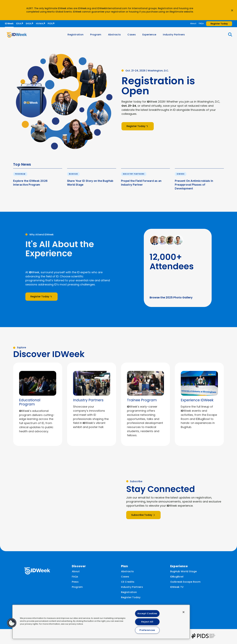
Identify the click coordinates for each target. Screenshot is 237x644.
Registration (77, 36)
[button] (228, 36)
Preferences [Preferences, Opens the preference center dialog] (147, 630)
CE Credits (128, 583)
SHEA (28, 24)
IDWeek (9, 24)
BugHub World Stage (184, 573)
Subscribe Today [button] (143, 517)
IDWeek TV (177, 588)
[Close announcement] (232, 10)
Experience (151, 36)
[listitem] (38, 406)
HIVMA (39, 24)
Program (97, 36)
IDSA (19, 24)
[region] (101, 622)
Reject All (147, 622)
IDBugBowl (177, 578)
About (193, 23)
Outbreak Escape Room (185, 583)
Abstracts (116, 36)
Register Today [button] (219, 24)
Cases (133, 36)
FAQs (201, 23)
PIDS (50, 24)
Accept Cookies (147, 613)
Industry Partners (175, 36)
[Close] (184, 612)
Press (75, 583)
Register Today (131, 599)
